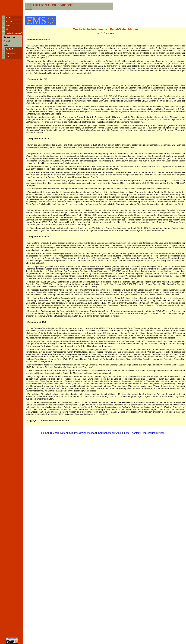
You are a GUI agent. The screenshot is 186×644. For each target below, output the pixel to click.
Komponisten (106, 433)
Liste (127, 433)
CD (71, 433)
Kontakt (136, 433)
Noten (64, 433)
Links (160, 433)
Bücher (54, 433)
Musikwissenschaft (85, 433)
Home (45, 433)
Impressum (149, 433)
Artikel (119, 433)
